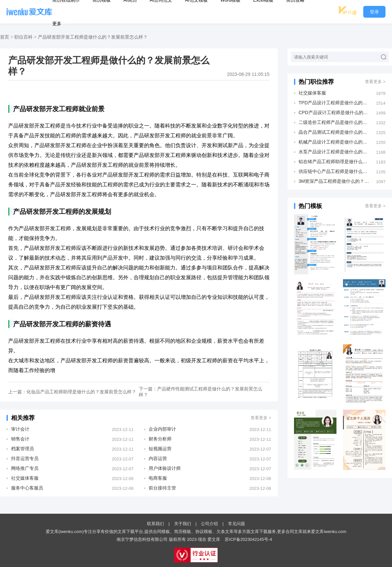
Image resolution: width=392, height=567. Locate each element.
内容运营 (158, 458)
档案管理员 (23, 449)
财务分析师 (160, 439)
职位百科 (24, 37)
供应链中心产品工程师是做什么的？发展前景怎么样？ (334, 171)
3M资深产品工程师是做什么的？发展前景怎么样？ (334, 181)
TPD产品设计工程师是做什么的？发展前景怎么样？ (334, 103)
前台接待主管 (162, 488)
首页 (5, 37)
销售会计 (20, 439)
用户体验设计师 (165, 468)
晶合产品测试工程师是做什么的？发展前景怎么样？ (334, 132)
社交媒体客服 (25, 478)
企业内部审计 (162, 429)
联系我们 (155, 524)
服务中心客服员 (27, 488)
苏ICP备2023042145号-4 (248, 539)
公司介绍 (209, 524)
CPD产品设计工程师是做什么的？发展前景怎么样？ (334, 112)
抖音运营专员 (25, 458)
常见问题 (237, 524)
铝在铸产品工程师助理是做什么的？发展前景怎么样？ (334, 162)
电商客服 (158, 478)
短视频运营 (160, 449)
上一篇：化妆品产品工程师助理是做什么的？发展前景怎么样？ (72, 392)
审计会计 (20, 429)
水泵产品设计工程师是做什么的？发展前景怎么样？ (334, 152)
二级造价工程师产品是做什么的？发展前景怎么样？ (334, 122)
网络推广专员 (25, 468)
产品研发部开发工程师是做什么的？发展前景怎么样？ (93, 37)
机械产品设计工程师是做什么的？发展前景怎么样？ (334, 142)
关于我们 (183, 524)
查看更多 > (261, 418)
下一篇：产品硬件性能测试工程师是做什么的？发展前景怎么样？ (201, 392)
